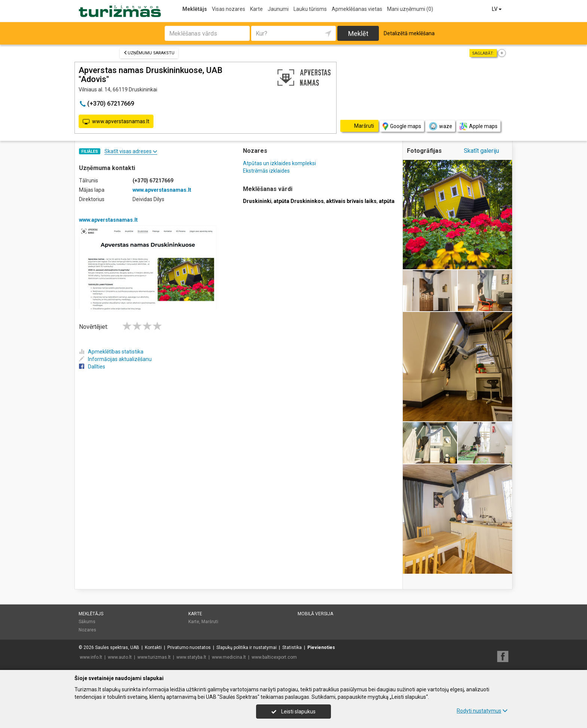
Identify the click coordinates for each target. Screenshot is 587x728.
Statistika (292, 647)
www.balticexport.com (274, 657)
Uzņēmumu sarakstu (149, 53)
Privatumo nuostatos (189, 647)
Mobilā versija (315, 614)
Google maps (402, 126)
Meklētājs (195, 9)
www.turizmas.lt (154, 657)
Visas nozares (229, 9)
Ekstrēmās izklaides (266, 171)
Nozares (87, 630)
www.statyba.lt (191, 657)
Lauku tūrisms (310, 9)
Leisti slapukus (293, 712)
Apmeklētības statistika (111, 352)
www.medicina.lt (229, 657)
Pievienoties (321, 647)
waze (440, 126)
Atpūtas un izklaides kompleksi (279, 163)
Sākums (87, 622)
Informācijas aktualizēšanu (115, 359)
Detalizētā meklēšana (409, 33)
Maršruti (210, 622)
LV (497, 9)
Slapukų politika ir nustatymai (247, 647)
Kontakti (153, 647)
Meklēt (358, 34)
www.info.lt (91, 657)
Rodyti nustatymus (482, 711)
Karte (256, 9)
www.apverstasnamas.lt (116, 122)
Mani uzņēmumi (410, 9)
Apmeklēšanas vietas (357, 9)
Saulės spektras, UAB (117, 647)
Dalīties (92, 367)
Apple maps (478, 126)
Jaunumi (278, 9)
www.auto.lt (120, 657)
